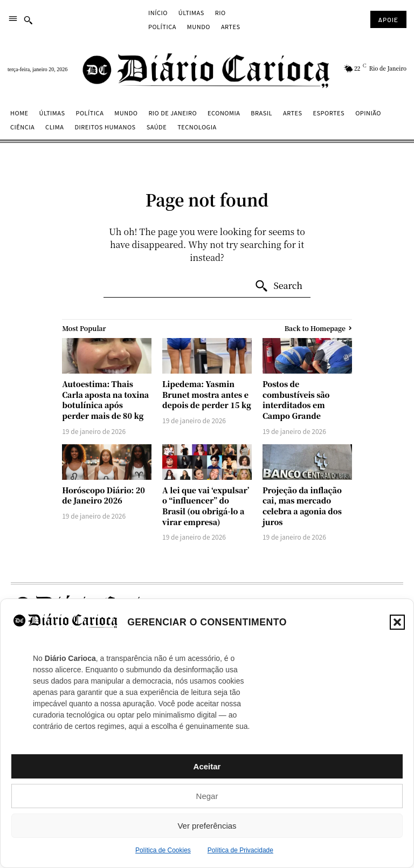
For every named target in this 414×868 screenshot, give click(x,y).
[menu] (13, 19)
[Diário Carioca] (207, 70)
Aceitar (207, 766)
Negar (207, 796)
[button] (397, 622)
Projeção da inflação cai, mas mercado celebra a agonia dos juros (302, 506)
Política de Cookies (163, 850)
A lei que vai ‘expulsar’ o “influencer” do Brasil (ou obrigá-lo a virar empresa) (206, 506)
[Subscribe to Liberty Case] (388, 19)
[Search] (278, 286)
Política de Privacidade (240, 850)
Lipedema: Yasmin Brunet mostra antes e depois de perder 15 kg (207, 394)
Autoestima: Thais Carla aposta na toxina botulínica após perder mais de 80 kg (105, 400)
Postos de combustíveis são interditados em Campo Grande (296, 400)
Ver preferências (207, 826)
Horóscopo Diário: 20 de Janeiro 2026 (103, 495)
